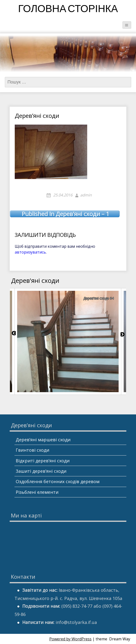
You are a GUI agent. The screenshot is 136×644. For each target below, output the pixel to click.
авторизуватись (30, 252)
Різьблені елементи (37, 492)
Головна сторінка (68, 10)
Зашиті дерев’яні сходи (41, 471)
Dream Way (120, 639)
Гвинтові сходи (32, 450)
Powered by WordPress (70, 639)
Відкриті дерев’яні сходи (43, 461)
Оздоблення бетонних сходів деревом (58, 481)
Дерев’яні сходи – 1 (65, 214)
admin (86, 195)
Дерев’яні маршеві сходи (43, 440)
